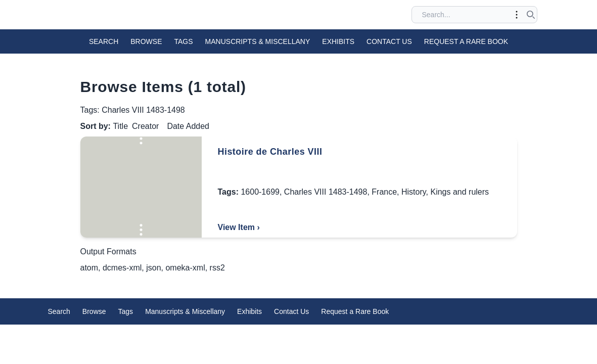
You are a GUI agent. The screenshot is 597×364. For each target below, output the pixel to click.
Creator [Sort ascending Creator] (145, 126)
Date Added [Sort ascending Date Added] (188, 126)
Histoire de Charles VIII (270, 152)
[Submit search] (531, 15)
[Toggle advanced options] (517, 15)
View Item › (239, 227)
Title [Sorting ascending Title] (120, 126)
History (414, 192)
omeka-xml (185, 268)
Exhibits (338, 41)
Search (104, 41)
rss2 (217, 268)
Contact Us (389, 41)
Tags (184, 41)
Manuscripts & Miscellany (258, 41)
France (384, 192)
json (153, 268)
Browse (146, 41)
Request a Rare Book (466, 41)
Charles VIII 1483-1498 (326, 192)
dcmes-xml (122, 268)
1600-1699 (260, 192)
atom (89, 268)
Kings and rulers (460, 192)
